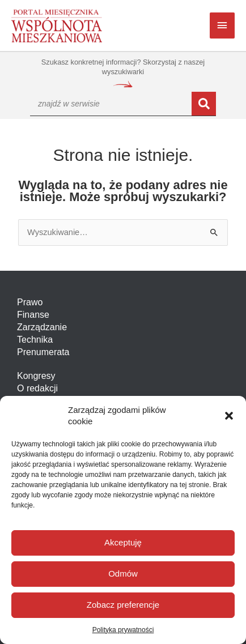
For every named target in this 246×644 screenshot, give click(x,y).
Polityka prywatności (123, 630)
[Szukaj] (204, 104)
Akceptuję (123, 542)
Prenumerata (43, 352)
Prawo (30, 302)
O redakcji (37, 388)
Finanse (33, 315)
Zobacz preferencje (123, 605)
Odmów (123, 573)
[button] (229, 416)
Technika (35, 340)
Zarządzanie (42, 327)
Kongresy (36, 376)
